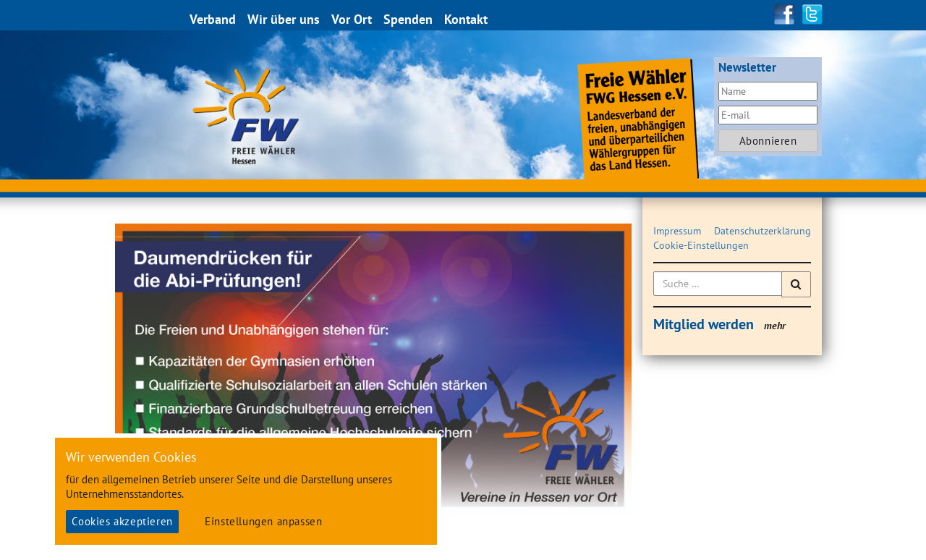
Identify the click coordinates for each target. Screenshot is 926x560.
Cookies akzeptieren (122, 521)
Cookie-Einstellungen (701, 245)
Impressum (677, 231)
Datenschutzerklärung (763, 231)
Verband (213, 19)
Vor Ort (352, 19)
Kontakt (467, 19)
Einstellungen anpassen (263, 521)
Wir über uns (284, 19)
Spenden (409, 19)
